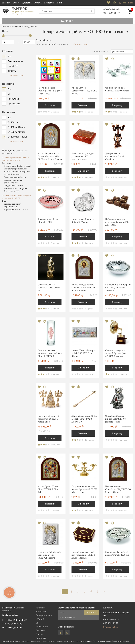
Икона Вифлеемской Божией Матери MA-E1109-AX (15, 159)
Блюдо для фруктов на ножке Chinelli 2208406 (117, 553)
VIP (9, 94)
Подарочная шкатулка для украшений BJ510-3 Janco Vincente (84, 555)
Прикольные (14, 104)
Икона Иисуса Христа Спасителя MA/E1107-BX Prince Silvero (84, 288)
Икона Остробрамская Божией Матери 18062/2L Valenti (49, 555)
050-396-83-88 (110, 9)
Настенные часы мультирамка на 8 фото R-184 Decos (50, 91)
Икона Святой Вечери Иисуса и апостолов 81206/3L (16, 197)
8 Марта (12, 71)
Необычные (13, 99)
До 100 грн (13, 122)
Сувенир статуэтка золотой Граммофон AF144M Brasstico (116, 353)
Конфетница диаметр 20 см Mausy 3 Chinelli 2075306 (118, 288)
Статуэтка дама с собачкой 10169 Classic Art (49, 288)
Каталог (66, 21)
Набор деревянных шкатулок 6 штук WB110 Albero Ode (117, 222)
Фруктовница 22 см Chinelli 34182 (48, 220)
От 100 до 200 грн (16, 127)
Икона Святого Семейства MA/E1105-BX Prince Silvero (118, 489)
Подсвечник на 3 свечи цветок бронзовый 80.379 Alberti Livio (84, 489)
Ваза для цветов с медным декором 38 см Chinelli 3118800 (50, 353)
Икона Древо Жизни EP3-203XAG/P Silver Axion (49, 489)
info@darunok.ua (111, 627)
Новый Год (13, 66)
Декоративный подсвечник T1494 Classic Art (115, 156)
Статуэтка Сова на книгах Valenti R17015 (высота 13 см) (116, 419)
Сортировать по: (100, 51)
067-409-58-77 (112, 13)
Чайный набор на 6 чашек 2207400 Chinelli (117, 89)
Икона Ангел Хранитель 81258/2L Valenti (84, 220)
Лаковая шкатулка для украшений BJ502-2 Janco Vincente (83, 156)
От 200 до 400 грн (16, 132)
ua (125, 3)
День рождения (15, 61)
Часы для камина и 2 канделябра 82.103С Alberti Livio (48, 419)
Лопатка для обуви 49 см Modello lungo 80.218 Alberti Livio (84, 419)
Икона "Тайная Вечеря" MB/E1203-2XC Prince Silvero (84, 353)
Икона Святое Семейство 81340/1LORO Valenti (84, 91)
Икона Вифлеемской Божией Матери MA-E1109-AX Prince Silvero (50, 156)
